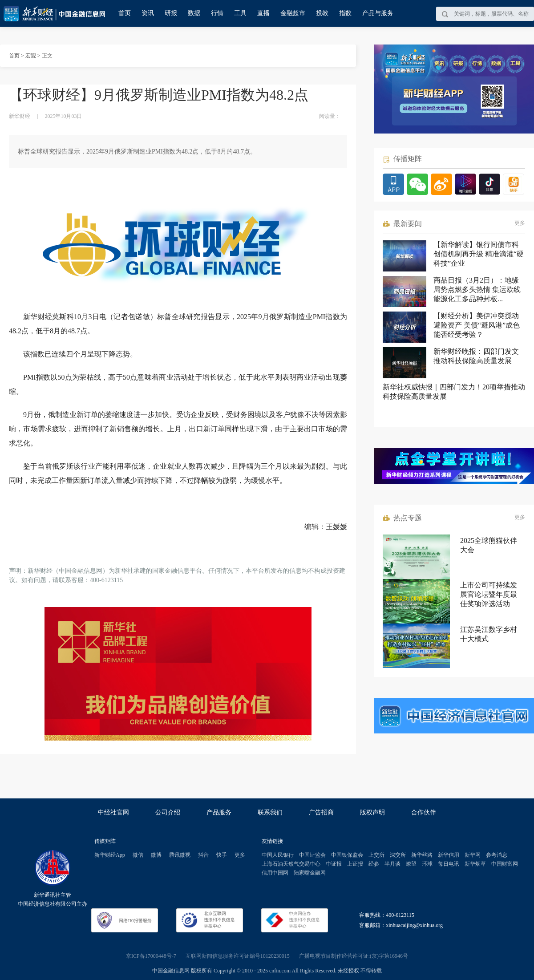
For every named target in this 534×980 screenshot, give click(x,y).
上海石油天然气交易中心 (291, 864)
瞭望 (411, 864)
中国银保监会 (347, 855)
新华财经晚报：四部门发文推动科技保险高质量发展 (476, 356)
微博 (156, 855)
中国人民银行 (278, 855)
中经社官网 (113, 812)
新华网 (473, 855)
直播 (263, 13)
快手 (222, 855)
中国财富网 (505, 864)
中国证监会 (312, 855)
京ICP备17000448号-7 (151, 956)
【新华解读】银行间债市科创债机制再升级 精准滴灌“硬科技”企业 (479, 254)
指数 (345, 13)
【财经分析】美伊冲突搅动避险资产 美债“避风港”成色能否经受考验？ (477, 325)
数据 (194, 13)
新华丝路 (422, 855)
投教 (322, 13)
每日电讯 (449, 864)
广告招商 (321, 812)
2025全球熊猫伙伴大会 (489, 545)
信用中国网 (275, 873)
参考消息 (497, 855)
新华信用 (449, 855)
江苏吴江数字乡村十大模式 (489, 634)
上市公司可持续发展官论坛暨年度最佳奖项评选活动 (489, 594)
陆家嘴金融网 (310, 873)
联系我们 (270, 812)
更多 (520, 223)
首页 (125, 13)
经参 (374, 864)
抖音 (203, 855)
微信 (138, 855)
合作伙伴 (424, 812)
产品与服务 (378, 13)
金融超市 (293, 13)
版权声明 (372, 812)
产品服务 (219, 812)
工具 (240, 13)
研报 (171, 13)
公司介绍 (168, 812)
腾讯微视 (180, 855)
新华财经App (110, 855)
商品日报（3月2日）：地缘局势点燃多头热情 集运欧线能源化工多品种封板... (477, 290)
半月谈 (392, 864)
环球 (427, 864)
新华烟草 (475, 864)
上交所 (376, 855)
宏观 (31, 56)
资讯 (148, 13)
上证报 (355, 864)
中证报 (334, 864)
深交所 (398, 855)
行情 (217, 13)
